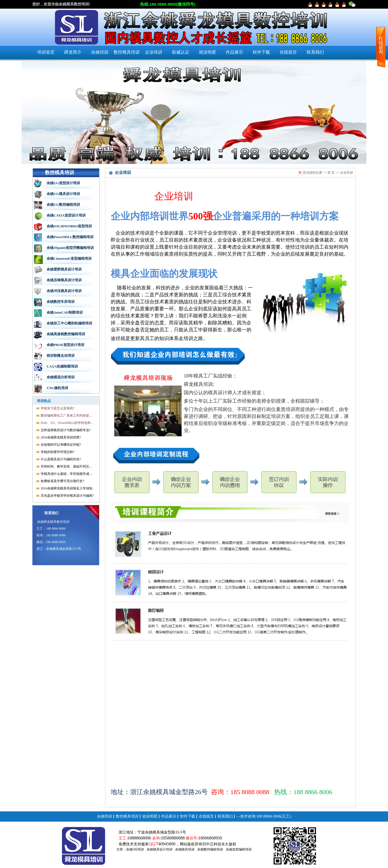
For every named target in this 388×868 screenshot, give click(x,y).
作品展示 (234, 52)
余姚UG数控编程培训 (63, 205)
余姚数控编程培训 (210, 849)
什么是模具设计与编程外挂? (61, 459)
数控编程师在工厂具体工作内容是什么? (68, 416)
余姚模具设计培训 (160, 849)
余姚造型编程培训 (239, 849)
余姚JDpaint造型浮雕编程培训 (70, 248)
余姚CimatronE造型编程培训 (69, 258)
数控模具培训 (127, 52)
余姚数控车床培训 (61, 302)
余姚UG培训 (135, 849)
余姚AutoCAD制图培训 (65, 312)
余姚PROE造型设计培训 (65, 345)
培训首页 (46, 52)
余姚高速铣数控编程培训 (66, 334)
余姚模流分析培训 (61, 377)
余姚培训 (100, 52)
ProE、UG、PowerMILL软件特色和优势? (68, 423)
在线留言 (288, 52)
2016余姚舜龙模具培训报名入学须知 (67, 488)
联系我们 (315, 52)
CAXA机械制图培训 (62, 366)
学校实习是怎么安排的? (58, 408)
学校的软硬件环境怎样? (58, 452)
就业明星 (207, 52)
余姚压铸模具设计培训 (64, 280)
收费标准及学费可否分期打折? (62, 481)
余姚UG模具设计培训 (63, 194)
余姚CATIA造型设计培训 (66, 215)
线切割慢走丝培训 (61, 356)
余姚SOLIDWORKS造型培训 (69, 226)
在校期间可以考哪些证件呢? (61, 445)
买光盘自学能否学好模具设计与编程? (67, 496)
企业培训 (154, 52)
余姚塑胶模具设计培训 (64, 269)
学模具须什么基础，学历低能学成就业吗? (68, 474)
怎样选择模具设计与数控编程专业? (66, 430)
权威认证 (181, 52)
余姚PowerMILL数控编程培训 (70, 237)
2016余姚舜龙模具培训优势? (61, 437)
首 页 (331, 173)
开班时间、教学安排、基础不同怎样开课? (68, 466)
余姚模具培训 (185, 849)
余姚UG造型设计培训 (63, 183)
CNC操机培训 (57, 388)
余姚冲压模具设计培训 (64, 291)
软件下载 (261, 52)
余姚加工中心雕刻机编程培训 (69, 323)
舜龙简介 (73, 52)
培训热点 (44, 401)
